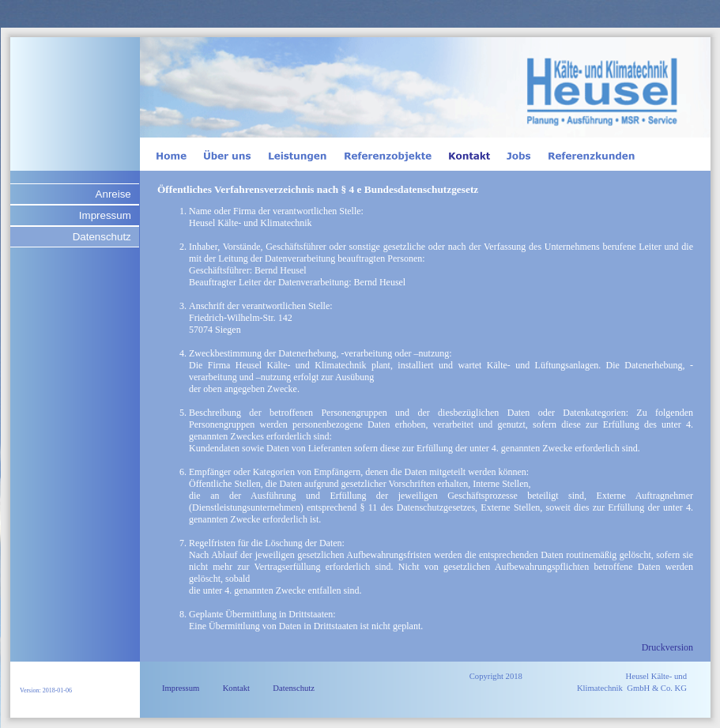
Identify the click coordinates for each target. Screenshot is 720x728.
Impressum (105, 215)
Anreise (113, 194)
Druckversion (667, 647)
